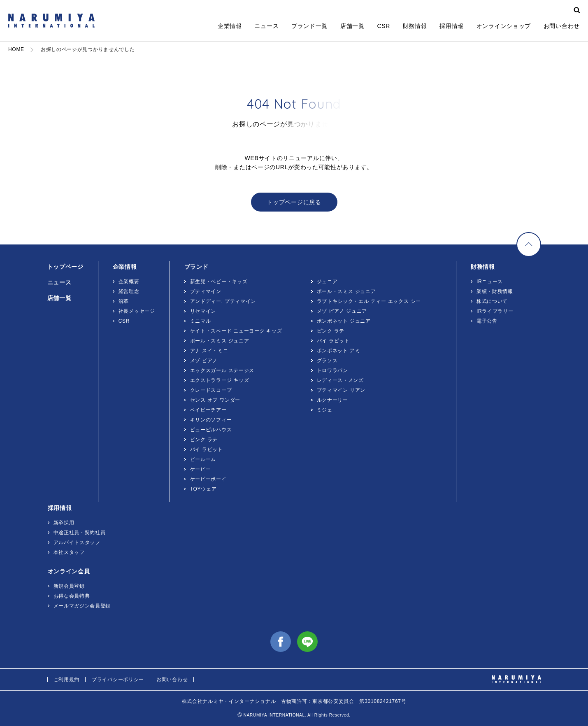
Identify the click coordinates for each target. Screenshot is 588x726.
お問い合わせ (562, 26)
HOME (16, 49)
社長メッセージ (137, 311)
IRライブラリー (495, 311)
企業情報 (230, 26)
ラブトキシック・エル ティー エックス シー (369, 301)
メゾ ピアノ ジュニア (342, 311)
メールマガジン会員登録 (82, 606)
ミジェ (325, 410)
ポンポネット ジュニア (344, 321)
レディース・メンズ (340, 380)
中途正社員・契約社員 (80, 533)
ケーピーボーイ (208, 479)
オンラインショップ (504, 26)
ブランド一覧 (309, 26)
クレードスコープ (211, 390)
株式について (492, 301)
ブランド (196, 267)
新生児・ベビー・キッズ (219, 282)
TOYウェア (203, 489)
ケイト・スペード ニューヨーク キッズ (236, 331)
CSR (383, 26)
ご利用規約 (67, 679)
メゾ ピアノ (204, 361)
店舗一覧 (352, 26)
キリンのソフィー (211, 420)
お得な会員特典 (72, 596)
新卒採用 (64, 523)
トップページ (65, 267)
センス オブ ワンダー (215, 400)
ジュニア (327, 282)
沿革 (124, 301)
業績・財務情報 (495, 291)
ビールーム (203, 459)
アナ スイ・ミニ (209, 351)
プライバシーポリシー (118, 679)
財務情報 (415, 26)
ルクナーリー (332, 400)
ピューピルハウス (211, 430)
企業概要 (129, 282)
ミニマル (201, 321)
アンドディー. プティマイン (223, 301)
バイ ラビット (207, 449)
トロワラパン (332, 370)
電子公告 (487, 321)
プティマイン (206, 291)
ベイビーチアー (208, 410)
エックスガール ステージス (222, 370)
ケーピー (201, 469)
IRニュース (490, 282)
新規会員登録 (69, 586)
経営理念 (129, 291)
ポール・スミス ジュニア (220, 341)
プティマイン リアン (341, 390)
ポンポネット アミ (339, 351)
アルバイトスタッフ (77, 542)
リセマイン (203, 311)
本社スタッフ (69, 552)
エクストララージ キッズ (220, 380)
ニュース (266, 26)
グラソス (327, 361)
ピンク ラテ (204, 440)
